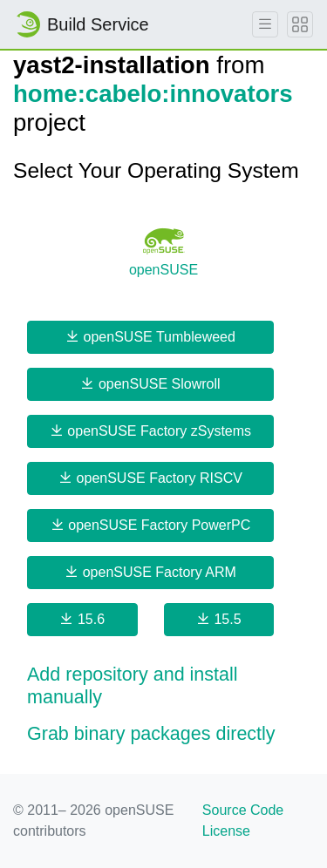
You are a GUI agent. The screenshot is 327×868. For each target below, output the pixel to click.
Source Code (243, 810)
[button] (163, 687)
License (226, 831)
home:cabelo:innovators (153, 94)
